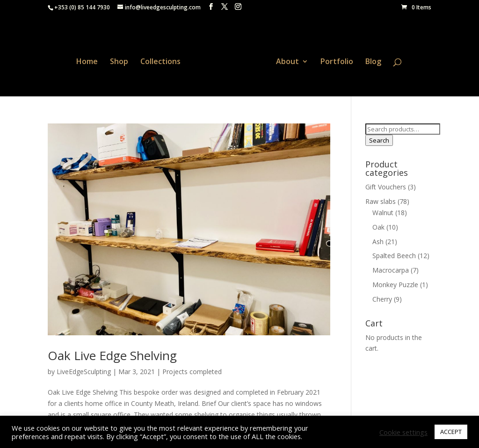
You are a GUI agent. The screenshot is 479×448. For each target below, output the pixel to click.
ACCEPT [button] (451, 432)
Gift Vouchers (386, 184)
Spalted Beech (394, 253)
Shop (122, 60)
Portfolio (334, 60)
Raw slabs (381, 199)
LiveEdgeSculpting (84, 369)
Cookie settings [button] (403, 432)
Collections (164, 60)
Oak (378, 224)
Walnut (383, 210)
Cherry (382, 296)
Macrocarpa (391, 268)
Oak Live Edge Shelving (112, 353)
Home (90, 60)
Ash (378, 239)
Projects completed (192, 369)
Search (379, 138)
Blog (370, 60)
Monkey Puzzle (395, 282)
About (284, 60)
